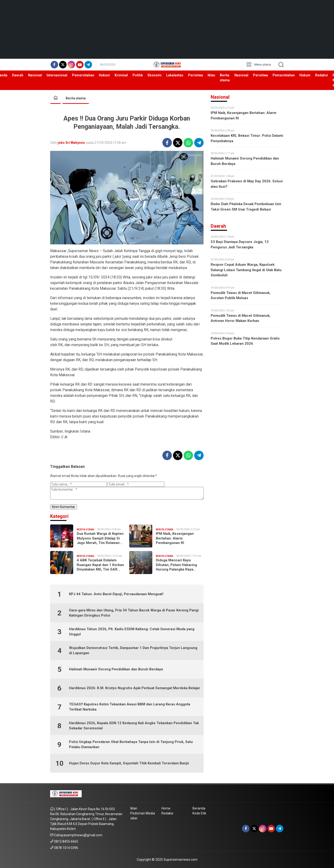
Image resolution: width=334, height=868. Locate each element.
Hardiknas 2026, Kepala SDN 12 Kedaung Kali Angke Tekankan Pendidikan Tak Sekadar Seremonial (134, 726)
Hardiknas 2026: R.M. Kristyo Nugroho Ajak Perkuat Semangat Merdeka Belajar (135, 688)
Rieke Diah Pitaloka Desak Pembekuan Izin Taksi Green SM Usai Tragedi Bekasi (246, 207)
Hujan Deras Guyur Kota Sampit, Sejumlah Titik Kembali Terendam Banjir (129, 763)
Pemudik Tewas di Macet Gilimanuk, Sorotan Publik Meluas (241, 295)
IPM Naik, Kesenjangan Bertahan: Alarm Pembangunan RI (175, 538)
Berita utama (76, 98)
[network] (259, 65)
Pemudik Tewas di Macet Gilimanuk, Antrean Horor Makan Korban (241, 318)
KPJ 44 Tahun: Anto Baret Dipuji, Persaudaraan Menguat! (116, 594)
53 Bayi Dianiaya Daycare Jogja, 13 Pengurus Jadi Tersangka (240, 244)
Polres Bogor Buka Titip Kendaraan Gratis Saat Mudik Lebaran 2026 (245, 341)
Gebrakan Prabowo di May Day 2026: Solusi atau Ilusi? (247, 184)
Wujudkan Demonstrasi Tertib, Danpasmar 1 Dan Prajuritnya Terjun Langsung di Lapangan (133, 651)
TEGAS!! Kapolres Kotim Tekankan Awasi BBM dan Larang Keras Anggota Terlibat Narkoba (130, 707)
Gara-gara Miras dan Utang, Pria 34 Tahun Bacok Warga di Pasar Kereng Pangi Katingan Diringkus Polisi (134, 613)
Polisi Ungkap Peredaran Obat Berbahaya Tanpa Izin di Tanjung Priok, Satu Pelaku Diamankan (131, 745)
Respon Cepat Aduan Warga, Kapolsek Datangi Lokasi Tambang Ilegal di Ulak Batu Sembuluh (246, 270)
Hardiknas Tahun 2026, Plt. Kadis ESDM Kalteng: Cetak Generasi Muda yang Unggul (132, 632)
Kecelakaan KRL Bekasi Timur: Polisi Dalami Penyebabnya (247, 138)
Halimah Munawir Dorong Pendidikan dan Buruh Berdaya (116, 669)
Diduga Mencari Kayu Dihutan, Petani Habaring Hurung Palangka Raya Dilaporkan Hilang (176, 565)
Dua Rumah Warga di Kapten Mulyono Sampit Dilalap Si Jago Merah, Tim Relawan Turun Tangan (100, 538)
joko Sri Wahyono (71, 143)
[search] (281, 65)
